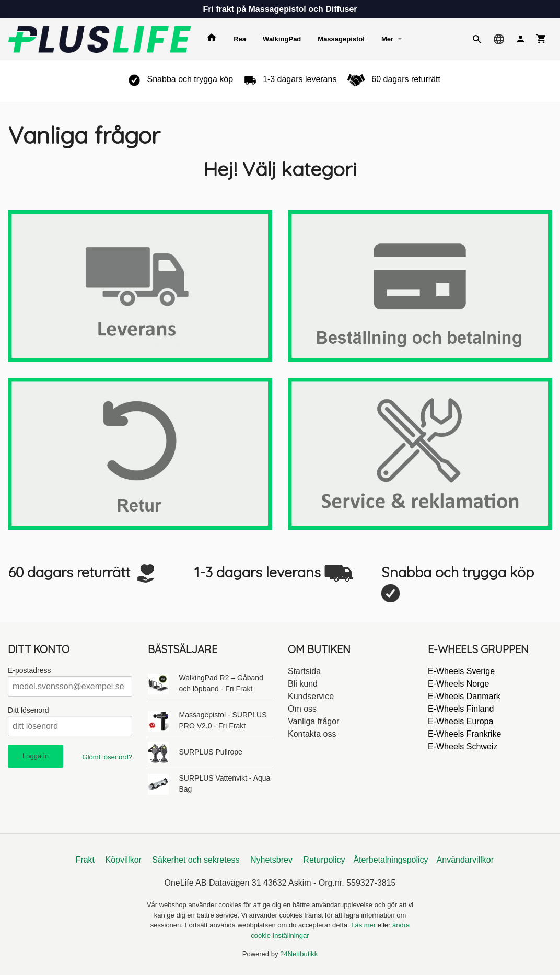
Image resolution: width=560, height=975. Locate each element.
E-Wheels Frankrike (464, 734)
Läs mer (364, 925)
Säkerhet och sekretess (196, 860)
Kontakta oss (312, 734)
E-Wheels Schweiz (463, 746)
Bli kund (303, 684)
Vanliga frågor (313, 721)
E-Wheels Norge (458, 684)
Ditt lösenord (28, 710)
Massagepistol (341, 39)
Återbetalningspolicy (390, 860)
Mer (387, 39)
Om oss (302, 709)
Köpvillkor (124, 860)
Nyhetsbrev (271, 860)
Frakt (85, 860)
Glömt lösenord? (107, 757)
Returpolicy (324, 860)
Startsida (304, 671)
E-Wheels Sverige (461, 671)
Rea (240, 39)
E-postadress (29, 670)
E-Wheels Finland (461, 709)
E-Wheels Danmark (464, 696)
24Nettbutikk (299, 954)
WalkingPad (282, 39)
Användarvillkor (465, 860)
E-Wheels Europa (460, 721)
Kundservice (311, 696)
